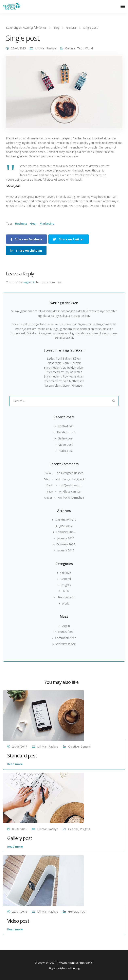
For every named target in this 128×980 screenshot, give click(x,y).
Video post (66, 445)
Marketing (47, 223)
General (70, 48)
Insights (66, 585)
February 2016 (66, 532)
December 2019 (66, 520)
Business (21, 223)
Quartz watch (73, 485)
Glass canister (72, 491)
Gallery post (66, 438)
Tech (80, 48)
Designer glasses (72, 473)
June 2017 (66, 526)
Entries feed (66, 632)
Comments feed (66, 638)
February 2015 (66, 544)
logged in (29, 282)
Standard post (66, 432)
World (89, 48)
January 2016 (66, 538)
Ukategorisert (66, 597)
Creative (66, 573)
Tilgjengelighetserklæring (64, 968)
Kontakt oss (66, 426)
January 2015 (66, 550)
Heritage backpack (72, 479)
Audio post (66, 451)
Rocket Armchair (73, 497)
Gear (33, 223)
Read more (15, 764)
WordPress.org (66, 644)
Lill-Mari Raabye (46, 48)
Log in (66, 626)
